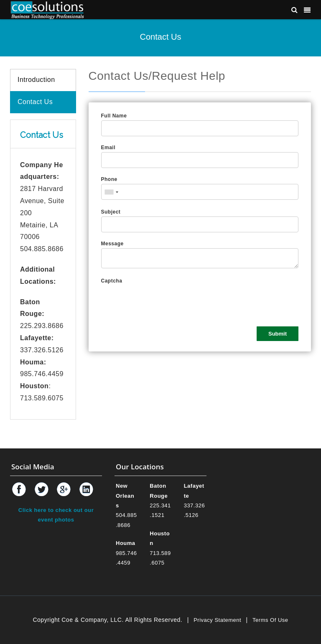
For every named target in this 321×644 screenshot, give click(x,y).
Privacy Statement (217, 620)
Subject (111, 212)
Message (112, 244)
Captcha (112, 281)
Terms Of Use (270, 620)
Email (108, 148)
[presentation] (165, 302)
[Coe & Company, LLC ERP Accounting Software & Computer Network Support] (47, 9)
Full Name (114, 116)
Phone (109, 179)
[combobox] (111, 192)
